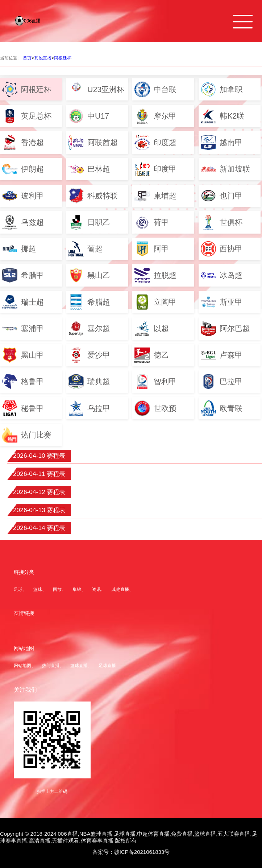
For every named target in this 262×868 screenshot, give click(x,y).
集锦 (77, 589)
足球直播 (107, 666)
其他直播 (43, 58)
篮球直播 (79, 666)
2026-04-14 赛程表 (39, 528)
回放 (57, 589)
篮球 (38, 589)
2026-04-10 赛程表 (39, 456)
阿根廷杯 (63, 58)
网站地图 (22, 666)
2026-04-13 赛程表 (39, 510)
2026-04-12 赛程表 (39, 492)
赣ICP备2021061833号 (142, 852)
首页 (27, 58)
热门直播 (51, 666)
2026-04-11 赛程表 (39, 474)
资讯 (96, 589)
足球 (18, 589)
